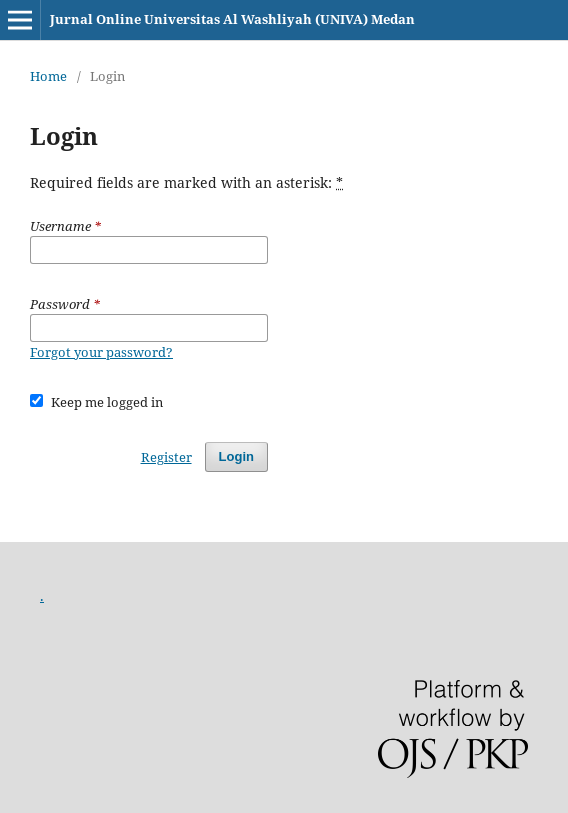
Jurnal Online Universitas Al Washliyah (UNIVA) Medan (232, 19)
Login (236, 456)
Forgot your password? (101, 352)
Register (166, 457)
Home (48, 76)
